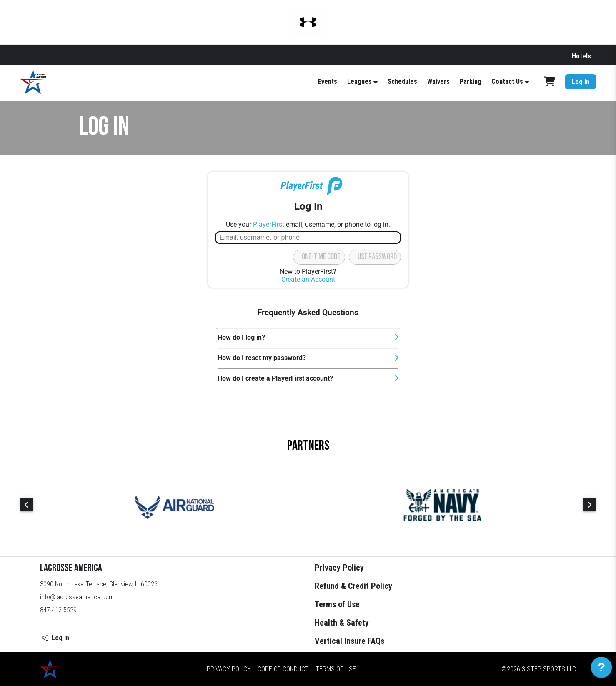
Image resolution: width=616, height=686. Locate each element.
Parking (471, 81)
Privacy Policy (339, 568)
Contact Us (507, 81)
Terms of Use (337, 604)
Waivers (438, 81)
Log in (581, 82)
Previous (27, 505)
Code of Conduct (283, 669)
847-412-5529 (58, 610)
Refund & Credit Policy (353, 586)
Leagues (359, 81)
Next (589, 505)
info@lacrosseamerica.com (77, 597)
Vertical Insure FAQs (349, 641)
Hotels (581, 56)
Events (328, 81)
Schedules (402, 81)
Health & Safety (342, 623)
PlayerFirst (269, 224)
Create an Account (308, 279)
